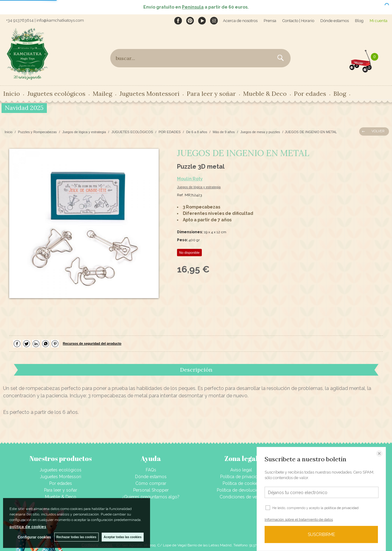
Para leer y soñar (211, 94)
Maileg (102, 94)
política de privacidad (341, 508)
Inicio (12, 94)
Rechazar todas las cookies (76, 537)
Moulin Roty (190, 179)
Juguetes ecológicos (56, 94)
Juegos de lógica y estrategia (199, 187)
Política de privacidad (241, 477)
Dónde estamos (335, 21)
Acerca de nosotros (240, 21)
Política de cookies (241, 483)
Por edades (310, 94)
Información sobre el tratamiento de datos (299, 519)
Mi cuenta (379, 21)
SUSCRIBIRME (321, 534)
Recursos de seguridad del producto (92, 343)
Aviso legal (241, 470)
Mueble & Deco (265, 94)
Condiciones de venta (241, 497)
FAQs (151, 470)
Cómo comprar (151, 483)
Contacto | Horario (298, 21)
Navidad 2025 (24, 108)
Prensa (270, 21)
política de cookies (28, 527)
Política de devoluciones (241, 490)
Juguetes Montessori (149, 94)
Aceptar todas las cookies (123, 537)
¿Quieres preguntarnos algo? (151, 497)
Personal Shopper (151, 490)
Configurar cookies (34, 537)
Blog (359, 21)
